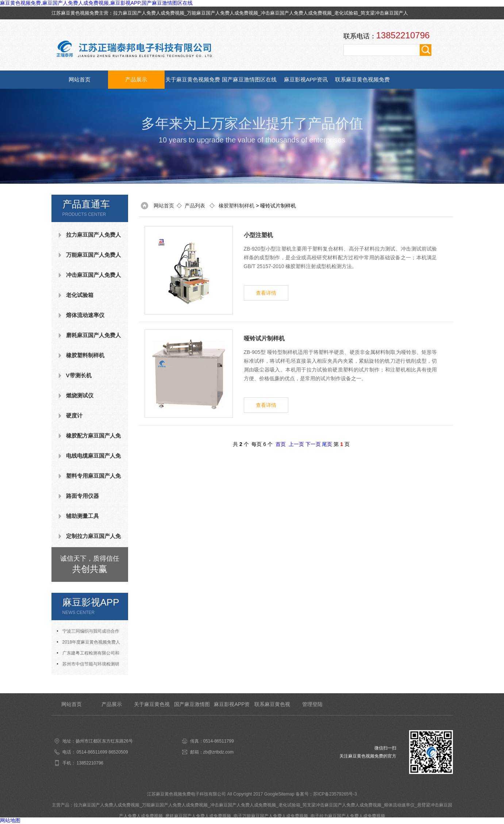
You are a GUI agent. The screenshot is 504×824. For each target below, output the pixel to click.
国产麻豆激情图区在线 (249, 79)
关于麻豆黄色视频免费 (193, 79)
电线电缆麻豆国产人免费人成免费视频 (90, 459)
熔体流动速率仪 (85, 315)
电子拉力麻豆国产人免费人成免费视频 (348, 816)
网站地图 (10, 820)
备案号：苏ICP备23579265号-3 (326, 794)
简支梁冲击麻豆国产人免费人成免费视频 (342, 805)
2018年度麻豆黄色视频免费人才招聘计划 (89, 644)
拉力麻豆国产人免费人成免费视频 (149, 13)
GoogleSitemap (279, 794)
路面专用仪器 (82, 496)
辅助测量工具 (82, 516)
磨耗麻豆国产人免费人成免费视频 (90, 338)
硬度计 (74, 415)
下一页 (313, 444)
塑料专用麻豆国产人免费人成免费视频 (90, 479)
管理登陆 (312, 704)
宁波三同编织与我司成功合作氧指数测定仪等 (88, 633)
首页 (281, 444)
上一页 (296, 444)
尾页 (327, 444)
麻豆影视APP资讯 (306, 79)
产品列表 (195, 206)
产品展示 (136, 79)
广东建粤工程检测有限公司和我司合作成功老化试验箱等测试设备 (90, 655)
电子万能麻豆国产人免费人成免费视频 (271, 816)
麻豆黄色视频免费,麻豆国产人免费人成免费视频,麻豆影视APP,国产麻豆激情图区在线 (96, 3)
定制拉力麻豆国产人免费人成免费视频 (90, 539)
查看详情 (266, 293)
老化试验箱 (346, 13)
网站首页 (80, 79)
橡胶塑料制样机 (85, 355)
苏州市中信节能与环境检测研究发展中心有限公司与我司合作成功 (90, 665)
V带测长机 (79, 375)
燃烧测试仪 (80, 395)
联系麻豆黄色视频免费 (362, 79)
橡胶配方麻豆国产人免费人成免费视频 (90, 439)
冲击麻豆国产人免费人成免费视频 (296, 13)
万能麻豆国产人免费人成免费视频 (222, 13)
